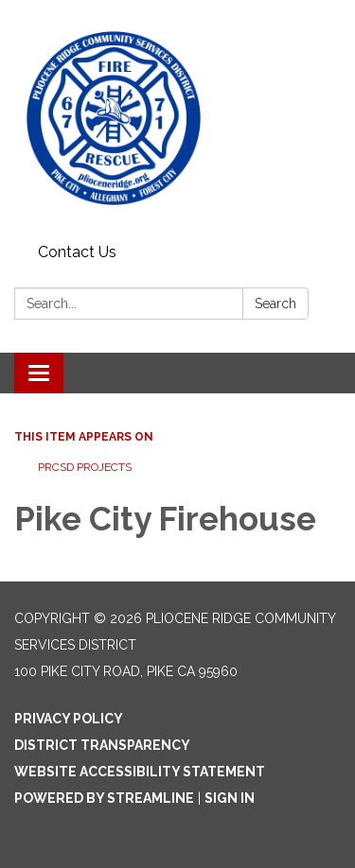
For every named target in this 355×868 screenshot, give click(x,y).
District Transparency (102, 745)
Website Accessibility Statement (140, 772)
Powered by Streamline (104, 798)
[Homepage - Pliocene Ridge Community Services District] (177, 118)
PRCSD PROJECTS (85, 467)
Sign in (230, 798)
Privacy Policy (69, 719)
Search (275, 304)
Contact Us (77, 252)
